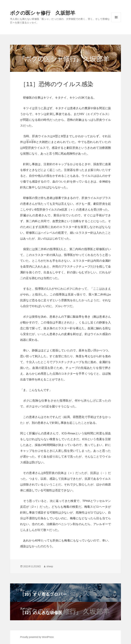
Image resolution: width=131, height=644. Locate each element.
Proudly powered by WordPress (37, 637)
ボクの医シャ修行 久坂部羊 (43, 13)
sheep (50, 566)
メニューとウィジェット (116, 22)
